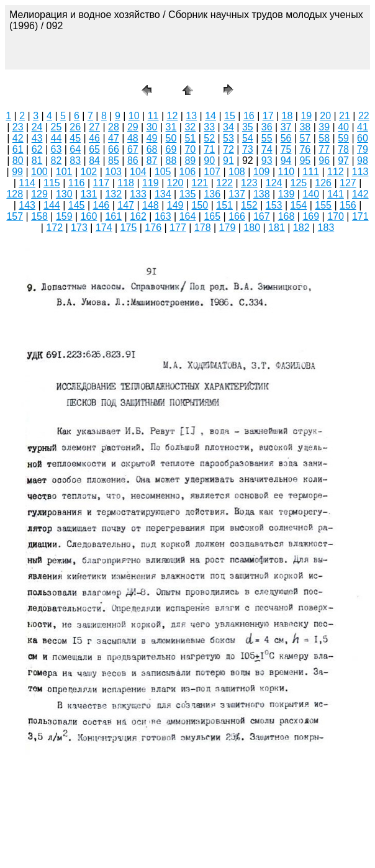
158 (39, 216)
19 (306, 116)
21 (345, 116)
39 (324, 127)
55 (267, 138)
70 (190, 149)
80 (18, 160)
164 (188, 216)
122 (224, 183)
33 (209, 127)
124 (274, 183)
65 (94, 149)
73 (248, 149)
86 (133, 160)
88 (171, 160)
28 (114, 127)
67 (133, 149)
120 (175, 183)
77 (324, 149)
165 (212, 216)
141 (336, 194)
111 (311, 172)
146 (102, 205)
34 (228, 127)
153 (274, 205)
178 (203, 228)
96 (324, 160)
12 (173, 116)
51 (190, 138)
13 (191, 116)
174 (104, 228)
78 (343, 149)
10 (134, 116)
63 (56, 149)
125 (299, 183)
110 (287, 172)
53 (228, 138)
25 (56, 127)
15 (230, 116)
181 (277, 228)
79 (363, 149)
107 (212, 172)
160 (89, 216)
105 (163, 172)
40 (343, 127)
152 (249, 205)
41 (363, 127)
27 (94, 127)
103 (113, 172)
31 (171, 127)
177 (178, 228)
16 (249, 116)
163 (163, 216)
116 (77, 183)
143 (27, 205)
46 (94, 138)
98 (363, 160)
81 (37, 160)
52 (209, 138)
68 (152, 149)
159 (64, 216)
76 (305, 149)
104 (138, 172)
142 (360, 194)
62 (37, 149)
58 (324, 138)
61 (18, 149)
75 (286, 149)
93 (267, 160)
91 (228, 160)
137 (237, 194)
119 (151, 183)
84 (94, 160)
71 (209, 149)
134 (163, 194)
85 (114, 160)
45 (75, 138)
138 (262, 194)
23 (18, 127)
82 (56, 160)
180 (252, 228)
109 (262, 172)
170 (336, 216)
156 (348, 205)
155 (323, 205)
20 (325, 116)
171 (360, 216)
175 (129, 228)
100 (39, 172)
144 (52, 205)
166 (237, 216)
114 (27, 183)
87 (152, 160)
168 (287, 216)
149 (175, 205)
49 (152, 138)
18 (287, 116)
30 (152, 127)
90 (209, 160)
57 (305, 138)
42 (18, 138)
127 (348, 183)
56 (286, 138)
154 (299, 205)
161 (113, 216)
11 (153, 116)
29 (133, 127)
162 (138, 216)
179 (228, 228)
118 (126, 183)
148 (151, 205)
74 (267, 149)
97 (343, 160)
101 (64, 172)
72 (228, 149)
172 (54, 228)
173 (79, 228)
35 (248, 127)
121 (200, 183)
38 (305, 127)
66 (114, 149)
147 (126, 205)
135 (188, 194)
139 (287, 194)
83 (75, 160)
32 (190, 127)
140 (311, 194)
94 (286, 160)
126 (323, 183)
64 (75, 149)
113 (360, 172)
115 (52, 183)
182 (301, 228)
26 (75, 127)
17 (268, 116)
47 (114, 138)
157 (15, 216)
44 (56, 138)
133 (138, 194)
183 (326, 228)
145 (77, 205)
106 (188, 172)
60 (363, 138)
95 (305, 160)
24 (37, 127)
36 (267, 127)
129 (39, 194)
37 (286, 127)
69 (171, 149)
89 (190, 160)
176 (153, 228)
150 (200, 205)
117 (102, 183)
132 (113, 194)
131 (89, 194)
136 (212, 194)
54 (248, 138)
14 (210, 116)
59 (343, 138)
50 (171, 138)
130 (64, 194)
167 (262, 216)
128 (15, 194)
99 (17, 172)
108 (237, 172)
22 (364, 116)
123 (249, 183)
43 (37, 138)
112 (336, 172)
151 (224, 205)
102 (89, 172)
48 (133, 138)
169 (311, 216)
